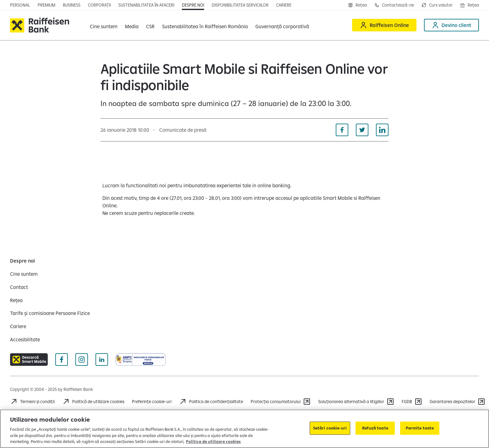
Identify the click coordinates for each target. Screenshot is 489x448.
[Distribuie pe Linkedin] (382, 130)
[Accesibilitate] (25, 339)
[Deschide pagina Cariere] (284, 5)
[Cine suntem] (24, 274)
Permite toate (420, 428)
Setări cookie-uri (330, 428)
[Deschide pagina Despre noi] (193, 5)
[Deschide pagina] (72, 5)
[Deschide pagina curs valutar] (437, 5)
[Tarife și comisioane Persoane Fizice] (50, 313)
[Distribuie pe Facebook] (342, 130)
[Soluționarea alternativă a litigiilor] (356, 402)
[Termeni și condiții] (32, 402)
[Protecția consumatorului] (281, 402)
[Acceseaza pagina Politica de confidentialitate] (211, 402)
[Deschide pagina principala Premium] (46, 5)
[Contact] (19, 287)
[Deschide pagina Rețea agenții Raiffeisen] (470, 5)
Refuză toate (375, 428)
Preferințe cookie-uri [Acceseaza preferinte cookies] (152, 402)
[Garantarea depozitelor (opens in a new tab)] (457, 402)
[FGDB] (412, 402)
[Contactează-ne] (394, 5)
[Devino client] (451, 25)
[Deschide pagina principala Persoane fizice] (20, 5)
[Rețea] (357, 5)
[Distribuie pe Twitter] (362, 130)
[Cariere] (18, 326)
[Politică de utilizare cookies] (93, 402)
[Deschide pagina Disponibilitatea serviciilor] (240, 5)
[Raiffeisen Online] (384, 25)
